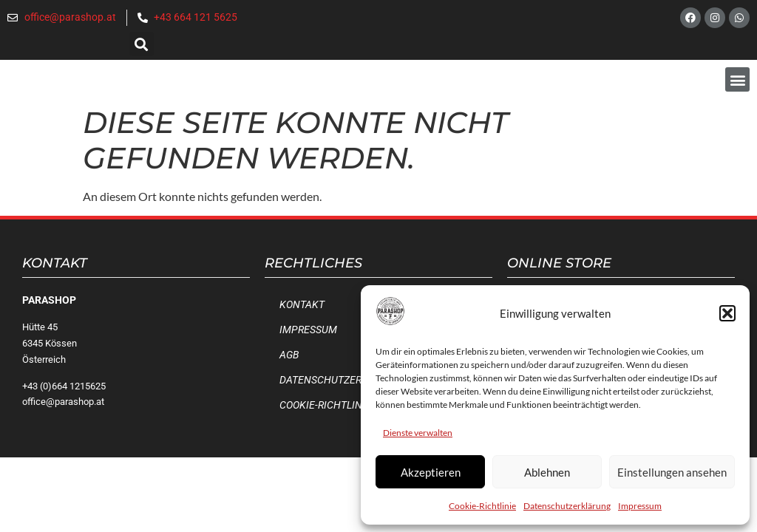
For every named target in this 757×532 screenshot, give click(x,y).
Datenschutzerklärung (567, 506)
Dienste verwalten (418, 433)
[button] (727, 313)
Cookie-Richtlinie (482, 506)
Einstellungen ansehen (672, 472)
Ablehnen (547, 472)
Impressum (640, 506)
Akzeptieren (431, 472)
